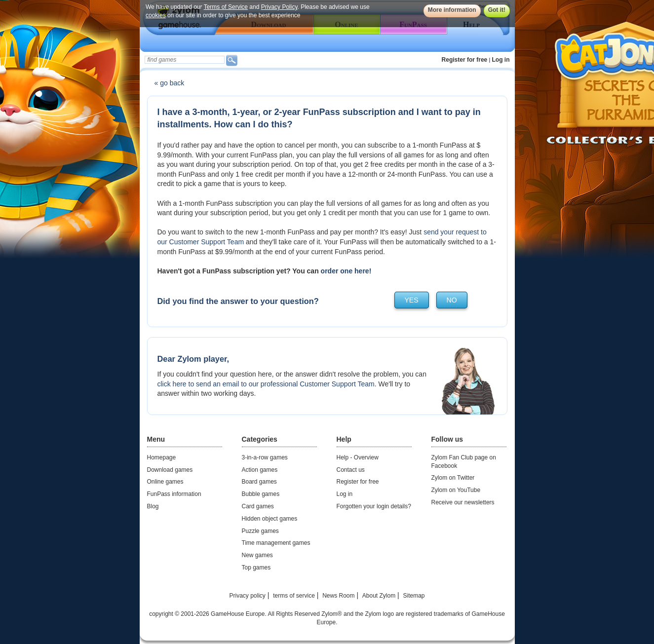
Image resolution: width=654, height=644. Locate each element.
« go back (170, 83)
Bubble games (261, 494)
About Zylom (379, 596)
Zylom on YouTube (456, 490)
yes (412, 300)
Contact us (351, 470)
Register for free (465, 60)
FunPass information (174, 494)
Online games (165, 482)
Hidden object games (270, 519)
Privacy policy (247, 596)
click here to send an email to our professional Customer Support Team (266, 384)
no (452, 300)
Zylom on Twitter (453, 478)
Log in (501, 60)
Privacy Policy (279, 7)
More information (452, 10)
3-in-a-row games (265, 457)
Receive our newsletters (463, 502)
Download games (170, 470)
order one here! (346, 271)
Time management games (276, 543)
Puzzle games (260, 531)
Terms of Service (225, 7)
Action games (260, 470)
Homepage (162, 457)
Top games (256, 568)
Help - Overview (358, 457)
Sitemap (414, 596)
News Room (338, 596)
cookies (156, 15)
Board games (259, 482)
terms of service (294, 596)
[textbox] (185, 60)
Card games (258, 506)
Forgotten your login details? (374, 506)
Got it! (496, 10)
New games (257, 555)
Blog (153, 506)
